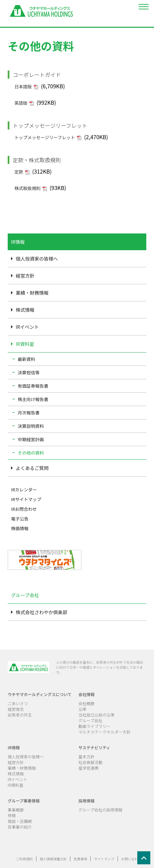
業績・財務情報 (32, 293)
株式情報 (25, 310)
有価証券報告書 (33, 386)
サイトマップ (104, 859)
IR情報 (14, 747)
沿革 (82, 709)
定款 (19, 172)
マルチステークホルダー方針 (104, 732)
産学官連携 (88, 768)
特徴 (12, 815)
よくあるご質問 (32, 468)
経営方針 (25, 276)
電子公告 (20, 519)
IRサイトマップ (26, 499)
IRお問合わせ (24, 509)
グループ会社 (90, 720)
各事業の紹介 (20, 827)
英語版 (21, 103)
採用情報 (86, 801)
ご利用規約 (24, 859)
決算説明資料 (31, 426)
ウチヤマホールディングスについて (40, 694)
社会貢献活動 (90, 762)
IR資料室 (25, 344)
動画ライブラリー (94, 726)
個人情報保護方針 (53, 859)
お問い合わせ (131, 859)
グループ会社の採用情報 (100, 810)
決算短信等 (29, 372)
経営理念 (16, 709)
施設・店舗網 (20, 821)
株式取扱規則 (27, 188)
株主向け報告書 (33, 399)
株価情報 (20, 528)
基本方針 (86, 756)
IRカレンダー (24, 490)
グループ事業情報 (24, 801)
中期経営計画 (31, 439)
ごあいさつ (18, 703)
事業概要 (16, 810)
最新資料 (26, 359)
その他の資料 (31, 453)
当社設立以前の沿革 (96, 715)
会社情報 (86, 694)
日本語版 (23, 86)
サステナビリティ (94, 747)
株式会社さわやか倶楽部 (42, 612)
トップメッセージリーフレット (45, 137)
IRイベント (27, 327)
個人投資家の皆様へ (37, 259)
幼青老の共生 (20, 715)
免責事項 (80, 859)
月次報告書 (29, 413)
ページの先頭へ (146, 860)
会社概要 (86, 703)
